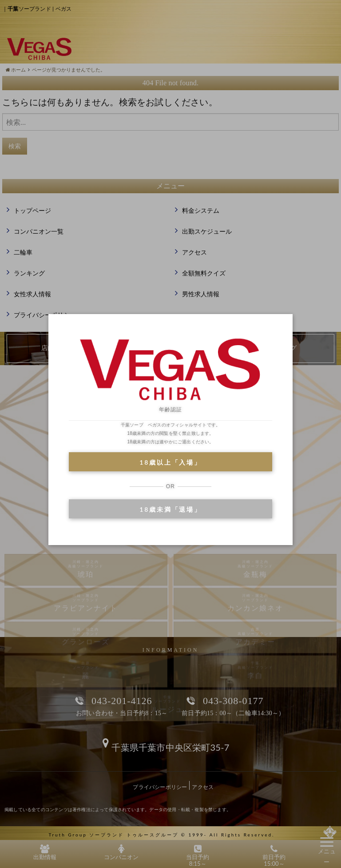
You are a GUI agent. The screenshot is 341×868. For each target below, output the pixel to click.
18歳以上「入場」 (170, 462)
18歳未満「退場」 (170, 509)
